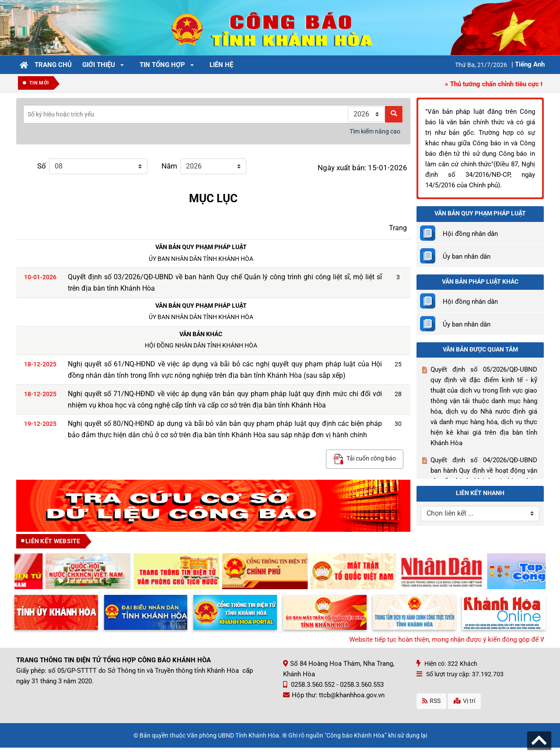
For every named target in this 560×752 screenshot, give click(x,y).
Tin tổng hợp (162, 65)
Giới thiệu (99, 65)
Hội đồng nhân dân (470, 234)
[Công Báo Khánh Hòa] (280, 27)
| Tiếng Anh (528, 64)
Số (42, 166)
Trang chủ (53, 65)
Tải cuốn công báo (365, 459)
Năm (169, 166)
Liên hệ (221, 65)
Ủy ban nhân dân (467, 257)
